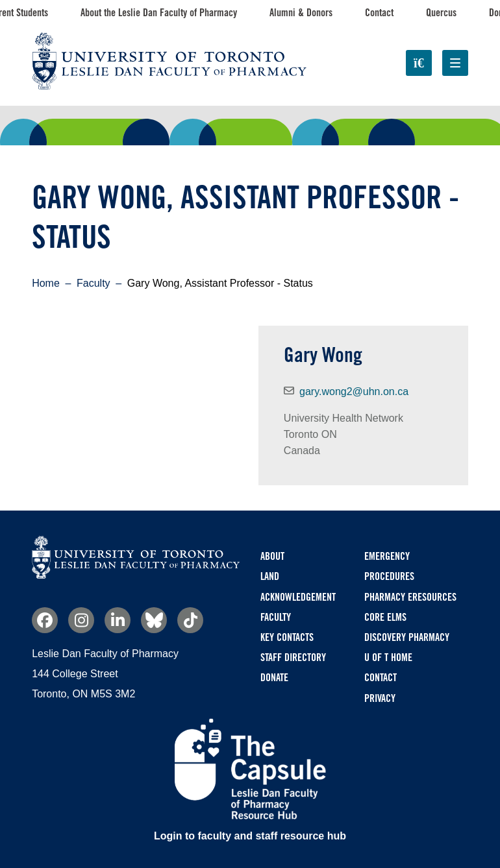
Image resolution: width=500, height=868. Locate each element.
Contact (379, 13)
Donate (274, 678)
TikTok (190, 620)
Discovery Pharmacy (407, 637)
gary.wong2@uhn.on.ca (354, 392)
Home (46, 283)
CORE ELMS (385, 617)
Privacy (380, 698)
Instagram (81, 620)
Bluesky (154, 620)
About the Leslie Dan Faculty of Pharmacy (159, 13)
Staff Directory (293, 657)
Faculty (94, 283)
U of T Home (388, 657)
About (272, 556)
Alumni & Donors (301, 13)
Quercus (441, 13)
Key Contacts (287, 637)
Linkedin (118, 620)
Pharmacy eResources (410, 597)
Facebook (45, 620)
